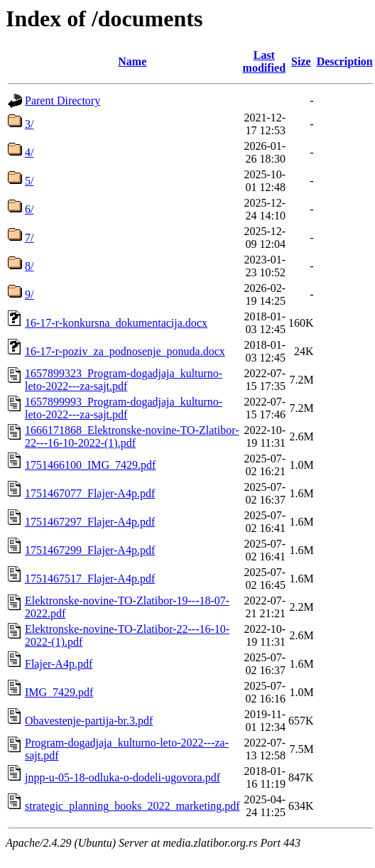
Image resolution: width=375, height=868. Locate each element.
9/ (29, 294)
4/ (29, 152)
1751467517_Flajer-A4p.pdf (90, 579)
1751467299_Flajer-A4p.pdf (90, 550)
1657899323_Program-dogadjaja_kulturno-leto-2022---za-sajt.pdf (124, 380)
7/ (29, 238)
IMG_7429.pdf (59, 692)
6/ (29, 209)
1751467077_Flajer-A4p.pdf (90, 493)
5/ (29, 181)
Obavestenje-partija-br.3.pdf (89, 721)
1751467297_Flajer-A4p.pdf (90, 522)
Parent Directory (62, 101)
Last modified (264, 61)
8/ (29, 266)
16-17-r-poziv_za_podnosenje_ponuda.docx (125, 351)
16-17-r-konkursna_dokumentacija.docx (116, 323)
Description (345, 61)
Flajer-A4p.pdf (59, 664)
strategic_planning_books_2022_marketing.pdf (132, 806)
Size (301, 61)
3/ (29, 124)
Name (132, 61)
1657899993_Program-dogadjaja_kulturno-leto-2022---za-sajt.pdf (124, 408)
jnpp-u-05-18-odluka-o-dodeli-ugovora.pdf (123, 777)
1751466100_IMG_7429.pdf (90, 465)
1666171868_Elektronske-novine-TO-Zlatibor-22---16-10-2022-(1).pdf (132, 436)
